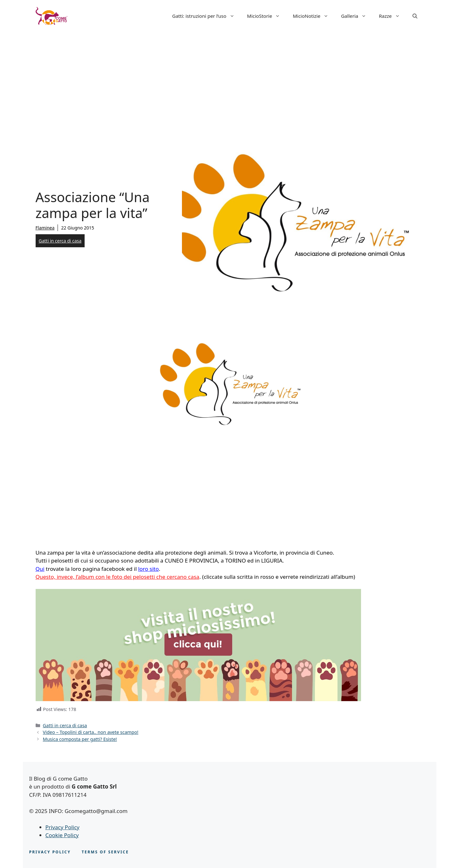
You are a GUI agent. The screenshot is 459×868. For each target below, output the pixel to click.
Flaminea (45, 228)
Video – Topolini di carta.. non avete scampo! (91, 732)
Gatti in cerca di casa (60, 241)
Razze (392, 16)
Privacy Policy (63, 827)
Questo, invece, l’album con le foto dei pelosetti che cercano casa (118, 577)
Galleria (357, 16)
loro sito (148, 569)
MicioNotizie (314, 16)
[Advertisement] (230, 79)
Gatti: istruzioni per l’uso (206, 16)
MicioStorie (267, 16)
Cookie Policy (62, 835)
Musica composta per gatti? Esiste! (80, 739)
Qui (40, 569)
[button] (415, 16)
